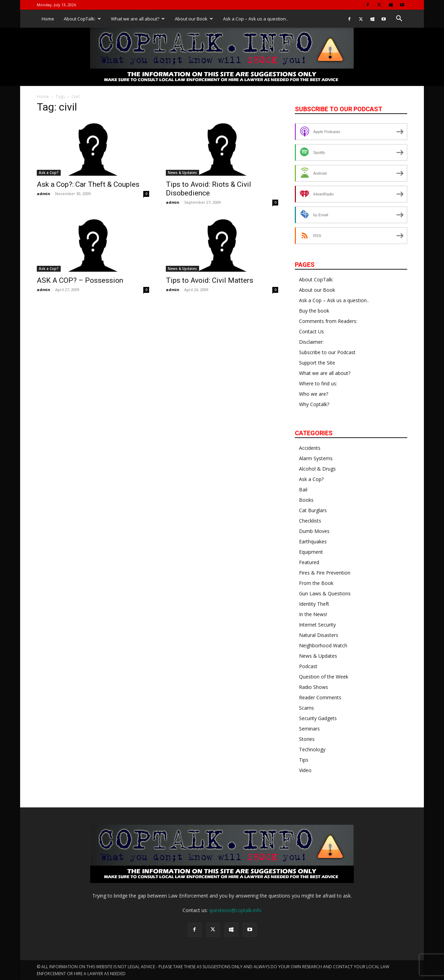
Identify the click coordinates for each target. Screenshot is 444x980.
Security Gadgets (318, 718)
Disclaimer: (311, 342)
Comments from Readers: (328, 321)
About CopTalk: (82, 19)
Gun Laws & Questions (325, 593)
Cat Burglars (313, 510)
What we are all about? (138, 19)
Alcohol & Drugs (317, 469)
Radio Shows (314, 687)
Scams (306, 708)
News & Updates (182, 173)
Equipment (311, 552)
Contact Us (311, 331)
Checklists (310, 521)
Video (305, 770)
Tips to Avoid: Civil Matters (210, 280)
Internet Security (317, 625)
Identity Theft (314, 604)
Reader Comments (320, 697)
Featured (309, 562)
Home (48, 19)
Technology (312, 749)
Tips (304, 760)
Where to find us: (318, 383)
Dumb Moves (314, 531)
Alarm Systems (316, 458)
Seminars (309, 729)
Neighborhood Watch (323, 645)
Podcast (308, 666)
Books (306, 500)
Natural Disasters (319, 635)
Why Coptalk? (314, 404)
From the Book (316, 583)
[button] (399, 19)
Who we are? (314, 394)
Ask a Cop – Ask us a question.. (255, 19)
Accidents (310, 448)
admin (44, 194)
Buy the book (314, 311)
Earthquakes (313, 541)
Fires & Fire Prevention (325, 573)
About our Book (194, 19)
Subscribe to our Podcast (327, 352)
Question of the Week (324, 677)
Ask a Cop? (49, 173)
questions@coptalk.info (235, 910)
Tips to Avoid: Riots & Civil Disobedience (208, 189)
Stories (307, 739)
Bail (303, 489)
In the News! (313, 614)
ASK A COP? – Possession (80, 280)
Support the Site (317, 363)
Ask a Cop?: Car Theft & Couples (88, 184)
